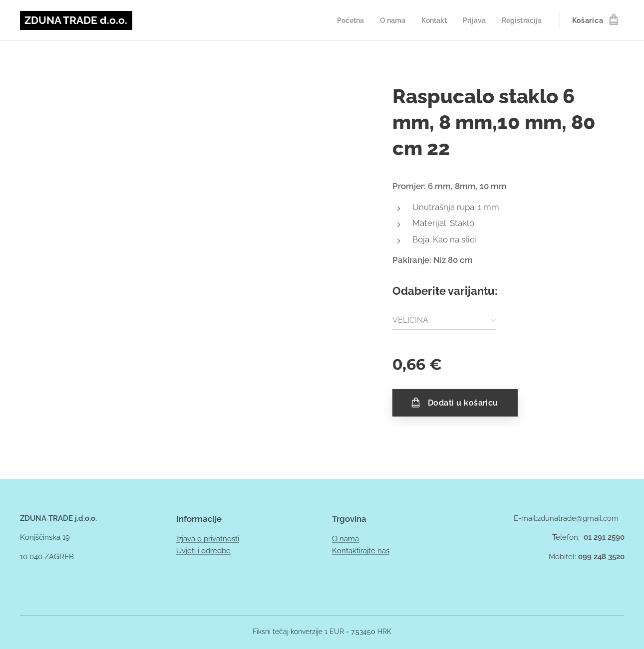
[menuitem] (341, 20)
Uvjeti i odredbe (203, 551)
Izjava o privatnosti (208, 539)
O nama (345, 539)
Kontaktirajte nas (361, 551)
